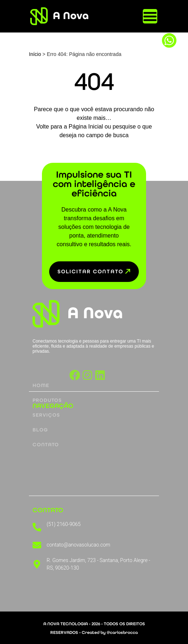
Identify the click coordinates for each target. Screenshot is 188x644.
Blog (40, 412)
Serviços (46, 397)
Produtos (47, 383)
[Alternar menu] (150, 16)
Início (35, 54)
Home (41, 368)
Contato (46, 427)
